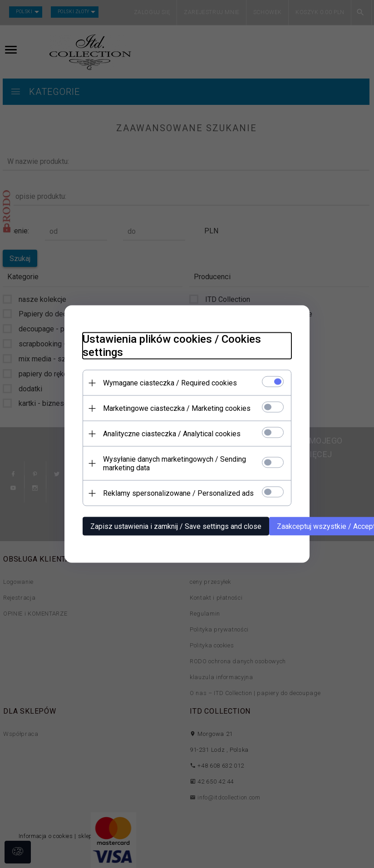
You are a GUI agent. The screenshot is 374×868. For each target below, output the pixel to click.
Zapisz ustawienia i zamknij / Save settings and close (176, 526)
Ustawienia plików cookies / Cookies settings (172, 346)
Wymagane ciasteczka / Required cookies (170, 383)
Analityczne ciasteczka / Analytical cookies (172, 434)
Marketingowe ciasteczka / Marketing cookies (177, 408)
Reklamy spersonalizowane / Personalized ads (178, 493)
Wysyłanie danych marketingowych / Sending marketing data (175, 464)
